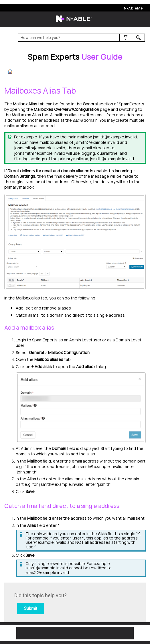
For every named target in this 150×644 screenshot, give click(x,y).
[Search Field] (81, 38)
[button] (126, 38)
